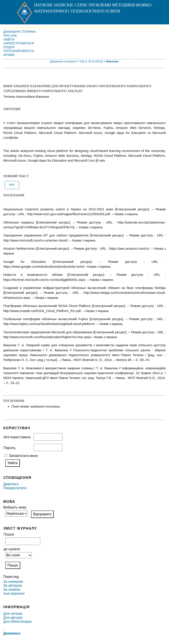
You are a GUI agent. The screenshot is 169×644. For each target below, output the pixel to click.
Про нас (10, 36)
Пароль (10, 448)
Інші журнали (14, 593)
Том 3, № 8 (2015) (91, 61)
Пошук (9, 47)
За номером (13, 582)
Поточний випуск (19, 51)
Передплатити (15, 488)
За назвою (12, 589)
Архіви (9, 55)
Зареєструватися (19, 43)
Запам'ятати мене (23, 456)
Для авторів (13, 618)
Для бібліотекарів (17, 621)
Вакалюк (113, 61)
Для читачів (13, 614)
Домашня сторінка (20, 32)
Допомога (12, 633)
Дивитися (11, 484)
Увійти (9, 40)
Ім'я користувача (17, 437)
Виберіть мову (15, 507)
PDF (12, 185)
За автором (13, 585)
